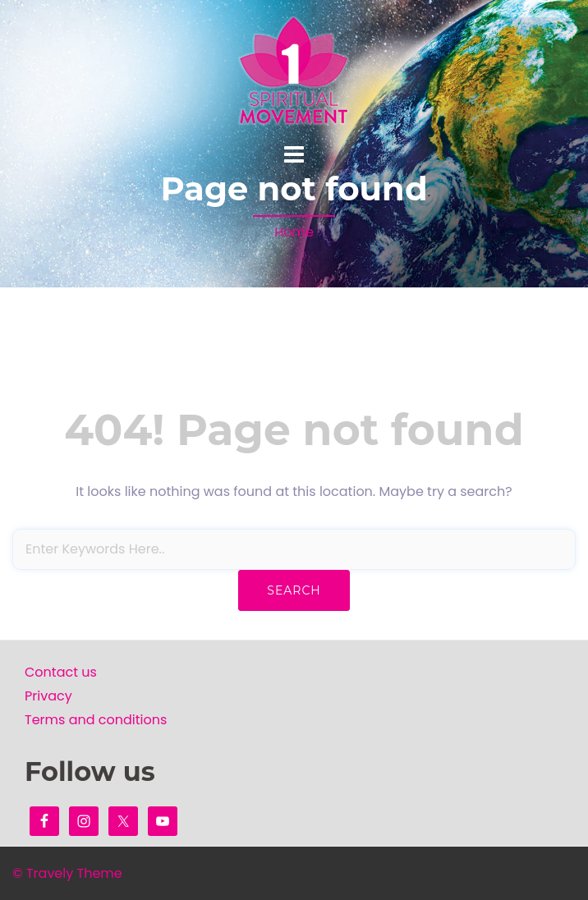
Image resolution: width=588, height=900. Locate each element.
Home (294, 232)
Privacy (48, 696)
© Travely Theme (67, 873)
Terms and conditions (96, 720)
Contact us (61, 672)
